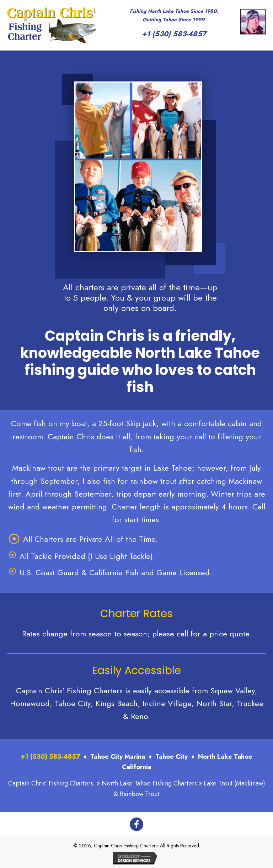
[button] (136, 824)
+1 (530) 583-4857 (174, 34)
